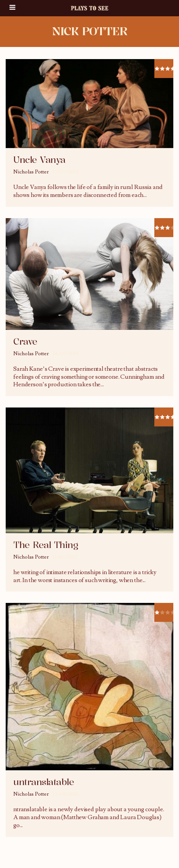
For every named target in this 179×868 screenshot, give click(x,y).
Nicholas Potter (31, 172)
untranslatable (44, 782)
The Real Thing (46, 545)
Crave (25, 342)
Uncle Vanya (39, 160)
